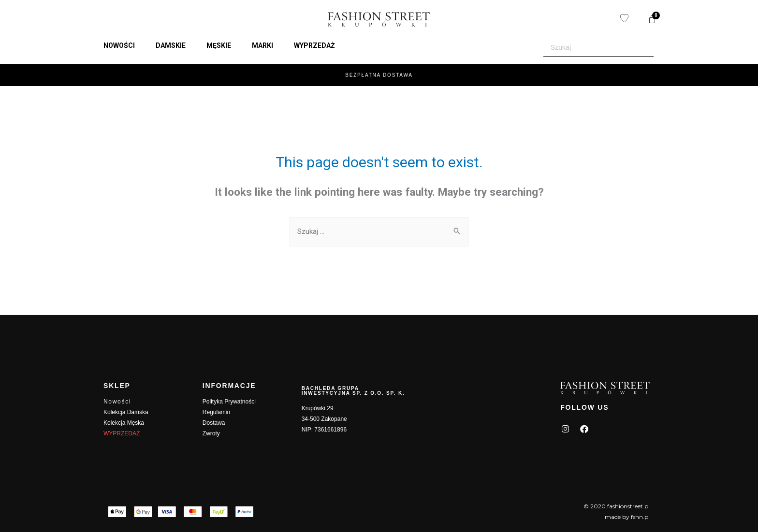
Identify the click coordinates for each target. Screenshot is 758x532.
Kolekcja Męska (124, 423)
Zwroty (211, 433)
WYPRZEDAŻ (122, 433)
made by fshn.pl (627, 517)
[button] (125, 45)
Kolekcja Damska (126, 412)
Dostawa (214, 423)
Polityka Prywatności (229, 402)
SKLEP (117, 386)
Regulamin (216, 412)
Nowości (117, 402)
